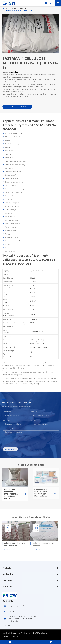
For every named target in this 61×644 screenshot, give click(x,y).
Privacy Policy (15, 637)
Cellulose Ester (22, 9)
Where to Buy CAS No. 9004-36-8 (17, 107)
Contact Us (8, 601)
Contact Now (11, 449)
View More (8, 550)
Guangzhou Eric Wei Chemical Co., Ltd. (23, 633)
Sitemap (5, 637)
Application (8, 574)
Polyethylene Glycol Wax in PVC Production (15, 544)
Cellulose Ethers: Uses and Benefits (43, 544)
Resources (7, 580)
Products (13, 9)
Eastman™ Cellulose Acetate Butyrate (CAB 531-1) (20, 11)
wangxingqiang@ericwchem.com (19, 606)
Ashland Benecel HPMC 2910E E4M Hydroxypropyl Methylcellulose (41, 491)
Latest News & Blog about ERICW (30, 518)
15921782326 (13, 612)
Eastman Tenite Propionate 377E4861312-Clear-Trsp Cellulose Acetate (11, 493)
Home (6, 9)
